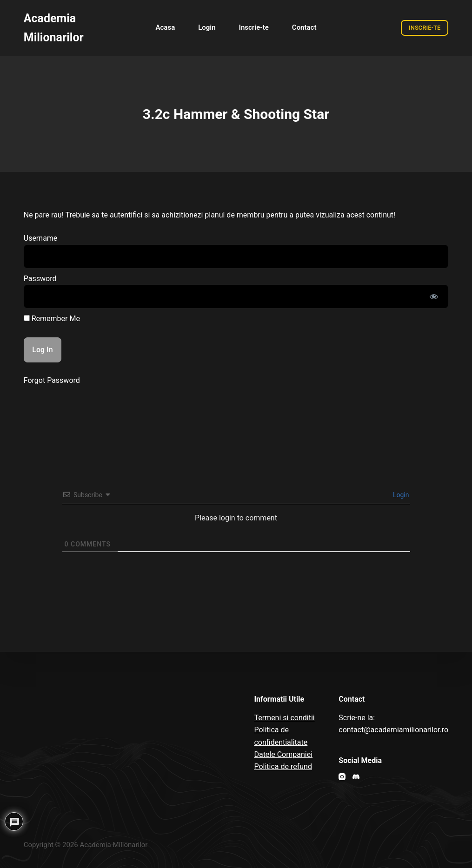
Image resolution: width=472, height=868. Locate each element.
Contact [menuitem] (304, 27)
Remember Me (52, 319)
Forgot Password (52, 380)
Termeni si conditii (284, 718)
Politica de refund (283, 766)
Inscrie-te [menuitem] (254, 27)
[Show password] (434, 296)
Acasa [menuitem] (166, 27)
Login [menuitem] (207, 27)
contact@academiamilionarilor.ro (393, 730)
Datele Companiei (283, 754)
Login (400, 495)
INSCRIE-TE (425, 28)
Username (41, 238)
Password (40, 279)
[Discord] (356, 777)
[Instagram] (342, 777)
